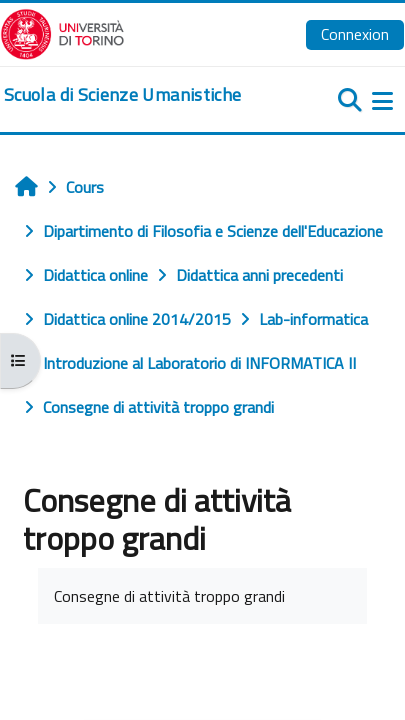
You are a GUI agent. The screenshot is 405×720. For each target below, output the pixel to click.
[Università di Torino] (62, 32)
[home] (122, 95)
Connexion (355, 34)
